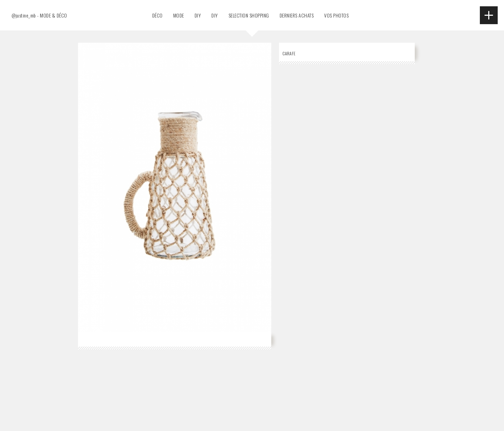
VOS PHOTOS (336, 15)
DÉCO (157, 15)
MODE (179, 15)
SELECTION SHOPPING (249, 15)
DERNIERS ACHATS (297, 15)
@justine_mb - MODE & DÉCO (39, 15)
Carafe (289, 53)
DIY (198, 15)
